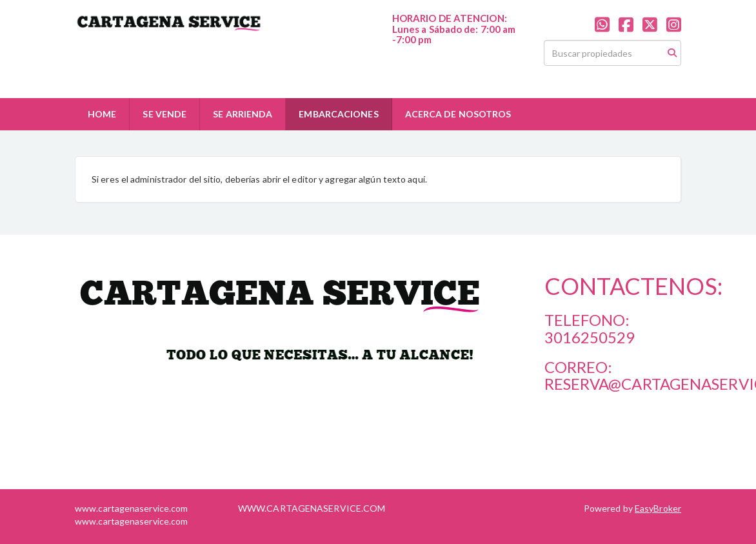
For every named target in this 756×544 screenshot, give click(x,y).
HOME (102, 114)
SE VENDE (164, 114)
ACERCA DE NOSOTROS (458, 114)
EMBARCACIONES (338, 114)
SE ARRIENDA (243, 114)
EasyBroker (658, 508)
